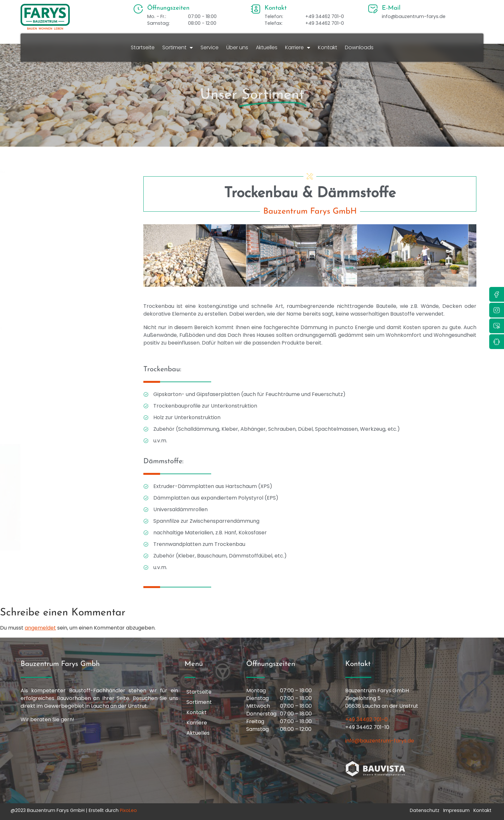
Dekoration (53, 207)
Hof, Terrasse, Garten (64, 293)
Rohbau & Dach (58, 363)
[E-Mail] (373, 9)
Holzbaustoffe (56, 311)
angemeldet (40, 628)
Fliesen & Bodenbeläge (66, 276)
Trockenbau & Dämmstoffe (71, 415)
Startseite (143, 47)
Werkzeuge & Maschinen (68, 432)
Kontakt (328, 47)
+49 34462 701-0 (366, 719)
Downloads (359, 47)
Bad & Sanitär (56, 189)
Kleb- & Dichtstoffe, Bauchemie (76, 328)
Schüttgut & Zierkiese (65, 380)
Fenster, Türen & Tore (64, 259)
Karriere (298, 48)
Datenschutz (425, 810)
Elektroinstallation (61, 224)
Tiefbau (49, 398)
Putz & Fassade (58, 346)
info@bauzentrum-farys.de (380, 741)
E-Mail (391, 8)
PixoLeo (128, 810)
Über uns (237, 47)
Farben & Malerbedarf (66, 241)
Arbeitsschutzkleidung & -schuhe (77, 172)
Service (210, 47)
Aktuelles (267, 47)
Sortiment (178, 48)
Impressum (456, 810)
